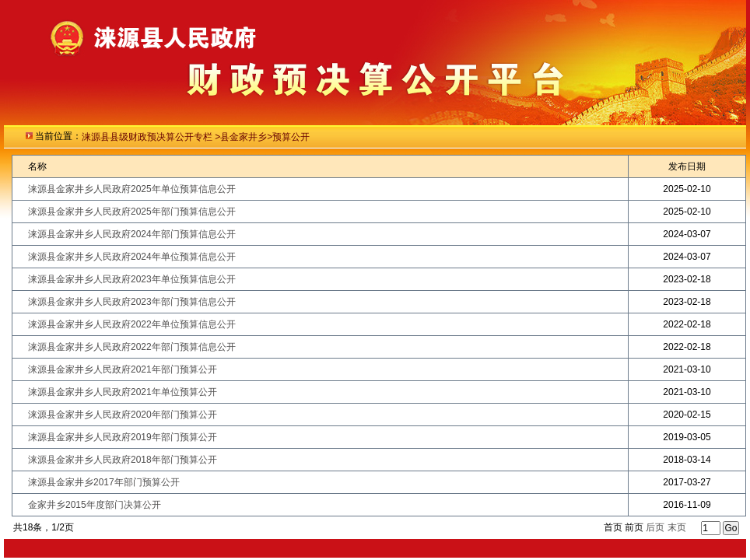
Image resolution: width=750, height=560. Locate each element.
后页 (655, 527)
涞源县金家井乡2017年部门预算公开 (104, 482)
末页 (677, 527)
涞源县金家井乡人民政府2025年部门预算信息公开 (132, 212)
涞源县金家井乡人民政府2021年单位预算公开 (123, 392)
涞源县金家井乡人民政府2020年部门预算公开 (123, 415)
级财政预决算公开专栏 (167, 137)
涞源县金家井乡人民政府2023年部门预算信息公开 (132, 302)
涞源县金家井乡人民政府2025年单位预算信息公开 (132, 189)
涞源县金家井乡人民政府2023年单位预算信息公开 (132, 279)
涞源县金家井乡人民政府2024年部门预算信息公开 (132, 234)
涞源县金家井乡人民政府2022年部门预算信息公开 (132, 347)
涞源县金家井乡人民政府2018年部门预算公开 (123, 460)
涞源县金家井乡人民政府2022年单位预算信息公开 (132, 324)
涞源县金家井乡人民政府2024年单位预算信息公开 (132, 257)
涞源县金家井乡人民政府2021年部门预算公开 (123, 369)
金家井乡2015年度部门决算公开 (95, 505)
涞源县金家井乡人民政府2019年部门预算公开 (123, 437)
